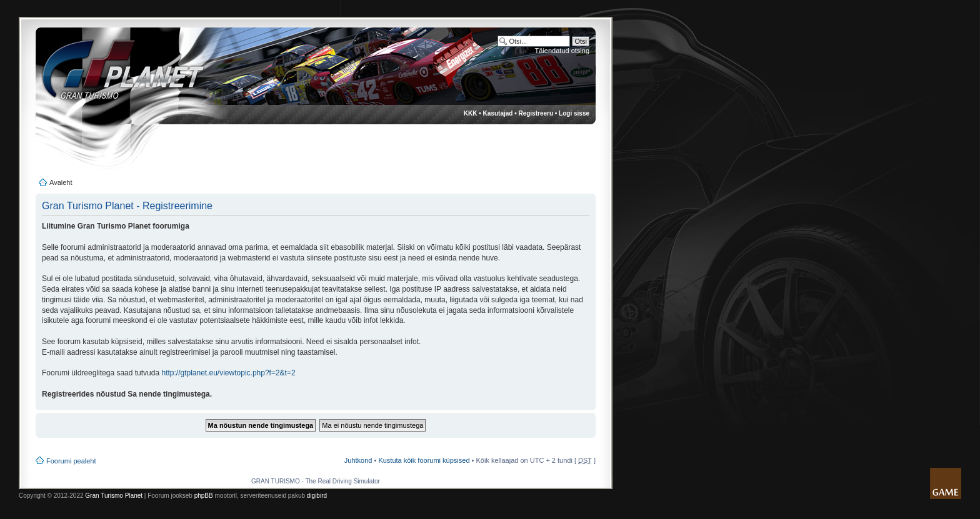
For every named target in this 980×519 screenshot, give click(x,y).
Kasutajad (498, 113)
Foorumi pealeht (71, 461)
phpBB (204, 496)
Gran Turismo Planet (114, 496)
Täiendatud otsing (562, 51)
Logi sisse (574, 113)
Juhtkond (358, 460)
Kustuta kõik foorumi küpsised (424, 460)
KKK (471, 113)
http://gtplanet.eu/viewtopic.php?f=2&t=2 (228, 373)
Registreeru (536, 113)
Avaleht (61, 182)
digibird (317, 496)
